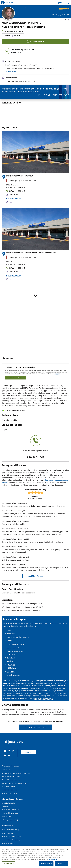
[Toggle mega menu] (65, 3)
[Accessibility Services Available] (8, 202)
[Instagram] (10, 751)
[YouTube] (10, 755)
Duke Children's (7, 833)
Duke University (7, 843)
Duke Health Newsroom (10, 813)
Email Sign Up (6, 816)
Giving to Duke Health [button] (34, 727)
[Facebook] (6, 751)
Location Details (11, 72)
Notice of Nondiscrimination (11, 776)
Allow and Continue (15, 378)
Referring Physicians (9, 820)
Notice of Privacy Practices (11, 780)
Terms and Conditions (9, 790)
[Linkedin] (14, 751)
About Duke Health (8, 803)
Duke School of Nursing (10, 840)
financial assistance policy (43, 698)
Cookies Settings (8, 864)
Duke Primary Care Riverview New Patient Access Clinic (31, 253)
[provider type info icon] (69, 20)
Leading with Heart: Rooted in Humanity (16, 773)
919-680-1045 (36, 457)
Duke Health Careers (9, 810)
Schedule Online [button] (35, 41)
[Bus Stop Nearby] (11, 202)
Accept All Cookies (46, 864)
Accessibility (6, 770)
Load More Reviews (35, 576)
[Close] (68, 849)
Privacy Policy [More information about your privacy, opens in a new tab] (54, 859)
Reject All (61, 864)
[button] (69, 3)
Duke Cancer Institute (9, 830)
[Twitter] (6, 755)
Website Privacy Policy (9, 793)
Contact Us (28, 752)
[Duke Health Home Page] (14, 742)
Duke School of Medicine (10, 837)
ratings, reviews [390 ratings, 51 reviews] (60, 15)
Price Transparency (8, 786)
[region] (35, 857)
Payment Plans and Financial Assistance (16, 783)
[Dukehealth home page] (9, 3)
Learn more (57, 374)
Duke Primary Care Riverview (20, 176)
